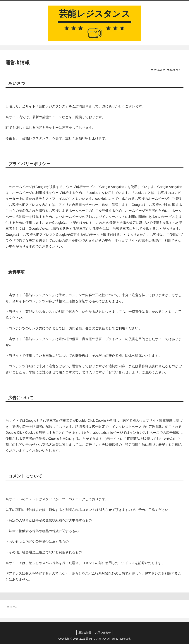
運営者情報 (85, 633)
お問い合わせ (103, 633)
